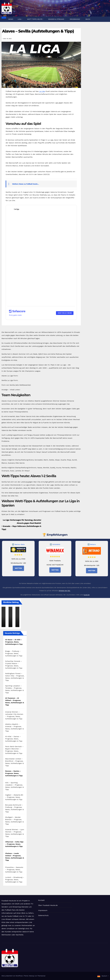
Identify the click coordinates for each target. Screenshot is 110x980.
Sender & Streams (56, 19)
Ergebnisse (75, 19)
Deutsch (104, 976)
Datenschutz (43, 915)
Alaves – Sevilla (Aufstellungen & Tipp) (38, 31)
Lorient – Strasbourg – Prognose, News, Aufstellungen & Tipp (15, 880)
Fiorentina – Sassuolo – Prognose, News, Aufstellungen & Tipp (14, 870)
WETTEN (18, 568)
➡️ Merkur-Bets (18, 544)
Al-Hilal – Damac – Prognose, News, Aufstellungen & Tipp (14, 739)
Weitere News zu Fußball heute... (26, 184)
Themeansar (41, 976)
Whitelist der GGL (64, 591)
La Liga (42, 91)
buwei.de (87, 595)
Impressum (43, 910)
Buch (88, 19)
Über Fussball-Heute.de (48, 905)
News (11, 19)
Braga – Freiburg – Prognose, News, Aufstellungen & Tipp (14, 653)
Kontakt (41, 900)
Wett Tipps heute (35, 19)
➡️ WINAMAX (55, 544)
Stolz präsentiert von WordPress (12, 976)
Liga (20, 19)
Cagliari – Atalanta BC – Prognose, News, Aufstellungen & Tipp (14, 797)
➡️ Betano (92, 544)
